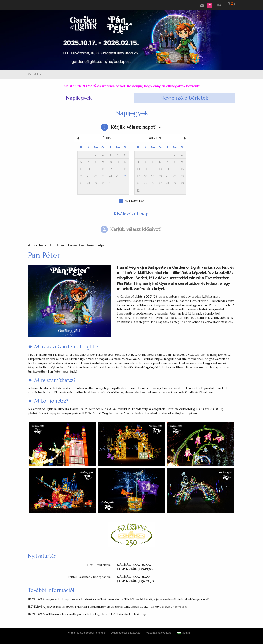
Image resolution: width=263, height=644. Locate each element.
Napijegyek (79, 98)
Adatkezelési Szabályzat (126, 633)
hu (219, 5)
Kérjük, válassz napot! (129, 127)
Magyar (184, 633)
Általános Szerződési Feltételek (87, 633)
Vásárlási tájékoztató (159, 633)
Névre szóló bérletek (184, 98)
